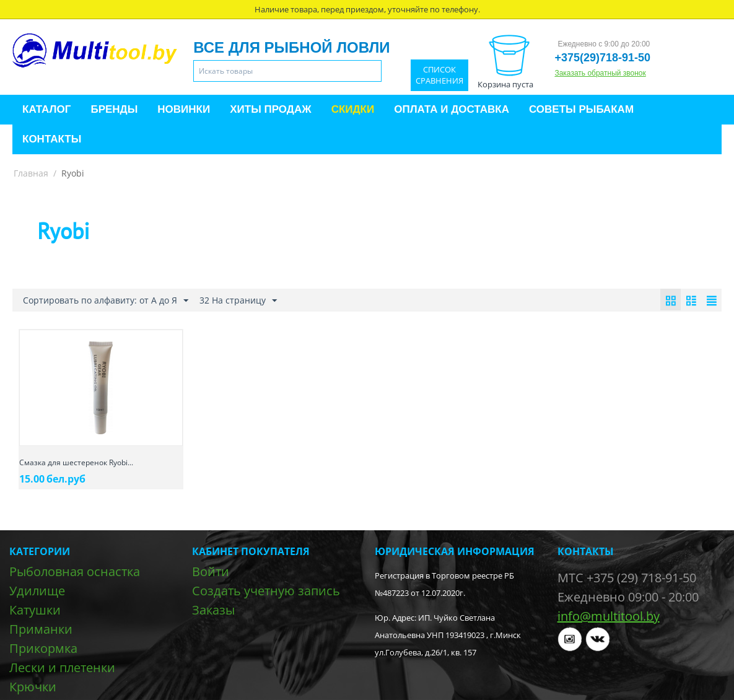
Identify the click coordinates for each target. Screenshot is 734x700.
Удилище (37, 591)
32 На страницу (238, 301)
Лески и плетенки (62, 667)
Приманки (41, 629)
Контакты (52, 139)
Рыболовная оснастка (75, 571)
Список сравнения (439, 75)
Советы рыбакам (581, 109)
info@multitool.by (609, 616)
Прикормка (43, 648)
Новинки (184, 109)
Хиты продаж (270, 109)
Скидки (353, 109)
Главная (31, 173)
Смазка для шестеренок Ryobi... (76, 462)
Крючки (33, 687)
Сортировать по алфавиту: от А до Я (106, 301)
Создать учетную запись (266, 591)
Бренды (114, 109)
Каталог (46, 109)
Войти (211, 571)
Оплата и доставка (452, 109)
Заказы (213, 610)
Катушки (35, 610)
